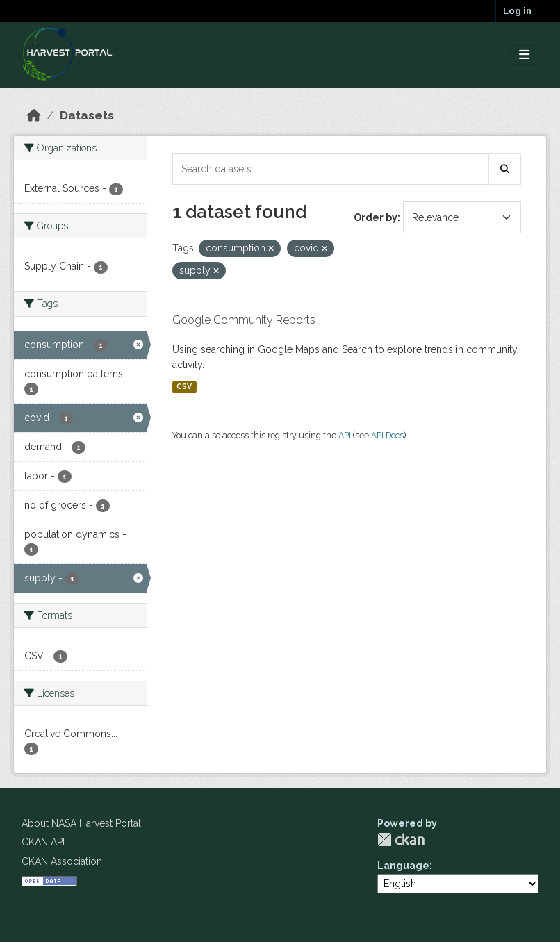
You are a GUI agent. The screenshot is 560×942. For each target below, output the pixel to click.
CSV (184, 386)
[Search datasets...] (331, 169)
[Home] (34, 115)
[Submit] (505, 169)
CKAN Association (62, 861)
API (345, 435)
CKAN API (43, 842)
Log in (517, 11)
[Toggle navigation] (524, 55)
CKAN (401, 840)
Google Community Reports (244, 320)
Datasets (87, 115)
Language (403, 866)
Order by (376, 217)
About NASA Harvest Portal (81, 823)
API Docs (387, 435)
